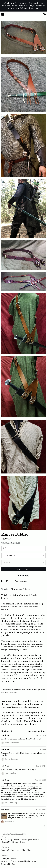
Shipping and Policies (30, 840)
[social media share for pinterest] (12, 581)
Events (15, 842)
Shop (4, 840)
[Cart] (44, 15)
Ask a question (21, 581)
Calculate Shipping (11, 543)
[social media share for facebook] (2, 581)
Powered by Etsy (8, 864)
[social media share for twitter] (7, 581)
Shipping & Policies (21, 589)
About (17, 840)
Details (5, 589)
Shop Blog (26, 850)
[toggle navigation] (3, 14)
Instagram (16, 850)
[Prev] (2, 827)
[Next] (45, 827)
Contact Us (6, 842)
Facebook (6, 850)
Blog (10, 840)
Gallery (23, 842)
